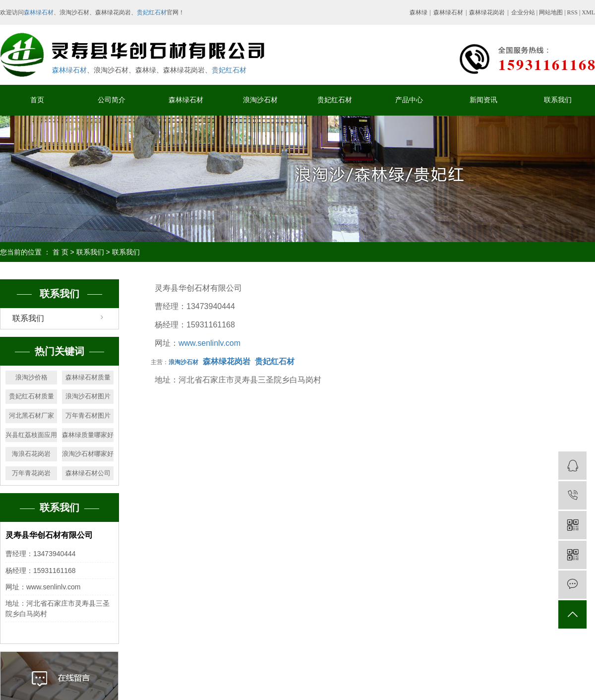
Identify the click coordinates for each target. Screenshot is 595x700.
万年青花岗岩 (31, 473)
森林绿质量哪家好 (88, 435)
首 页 (60, 252)
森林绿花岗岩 (487, 12)
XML (588, 12)
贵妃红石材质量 (31, 396)
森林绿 (418, 12)
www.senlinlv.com (209, 343)
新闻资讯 (483, 100)
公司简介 (112, 100)
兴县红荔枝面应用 (31, 435)
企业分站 (523, 12)
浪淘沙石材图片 (88, 396)
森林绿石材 (39, 12)
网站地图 (552, 12)
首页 (37, 100)
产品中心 (409, 100)
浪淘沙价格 (31, 377)
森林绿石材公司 (88, 473)
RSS (572, 12)
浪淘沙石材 (260, 100)
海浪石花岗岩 (31, 454)
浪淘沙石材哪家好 (88, 454)
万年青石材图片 (88, 415)
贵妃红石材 (152, 12)
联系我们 (558, 100)
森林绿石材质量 (88, 377)
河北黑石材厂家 (31, 415)
